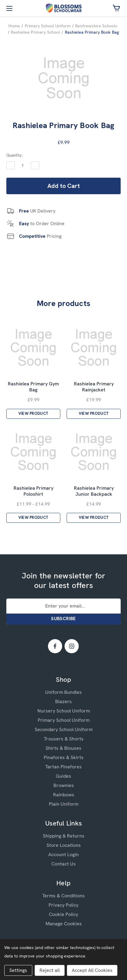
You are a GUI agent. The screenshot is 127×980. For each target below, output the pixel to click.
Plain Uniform (64, 804)
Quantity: (14, 155)
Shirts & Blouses (63, 748)
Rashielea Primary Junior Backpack (94, 491)
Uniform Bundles (63, 692)
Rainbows (64, 795)
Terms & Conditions (63, 896)
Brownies (64, 785)
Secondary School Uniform (64, 729)
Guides (63, 776)
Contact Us (63, 864)
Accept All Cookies (92, 970)
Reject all (50, 970)
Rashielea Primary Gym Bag (33, 387)
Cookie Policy (63, 914)
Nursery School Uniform (64, 711)
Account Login (63, 854)
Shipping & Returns (64, 836)
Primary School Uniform (64, 720)
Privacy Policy (63, 905)
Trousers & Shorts (64, 739)
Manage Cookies (64, 924)
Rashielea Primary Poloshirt (33, 491)
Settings (18, 970)
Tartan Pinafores (63, 767)
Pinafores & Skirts (64, 757)
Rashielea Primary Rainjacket (94, 387)
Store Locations (64, 845)
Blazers (63, 701)
